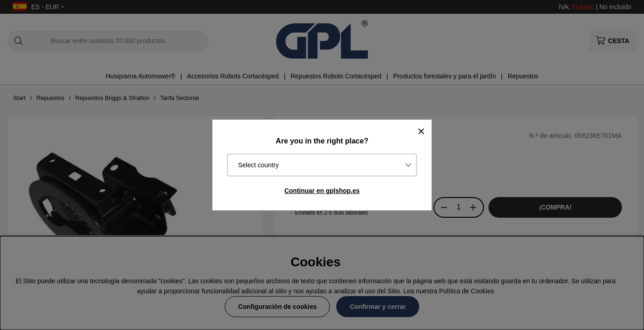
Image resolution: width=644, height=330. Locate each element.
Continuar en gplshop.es (322, 191)
